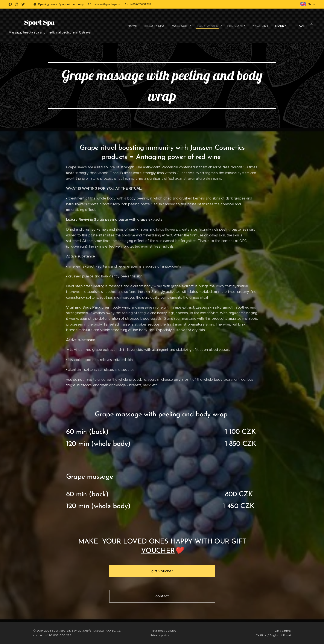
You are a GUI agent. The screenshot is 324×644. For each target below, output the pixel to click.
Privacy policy (160, 635)
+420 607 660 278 (140, 4)
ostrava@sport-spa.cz (107, 4)
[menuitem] (110, 26)
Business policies (164, 631)
